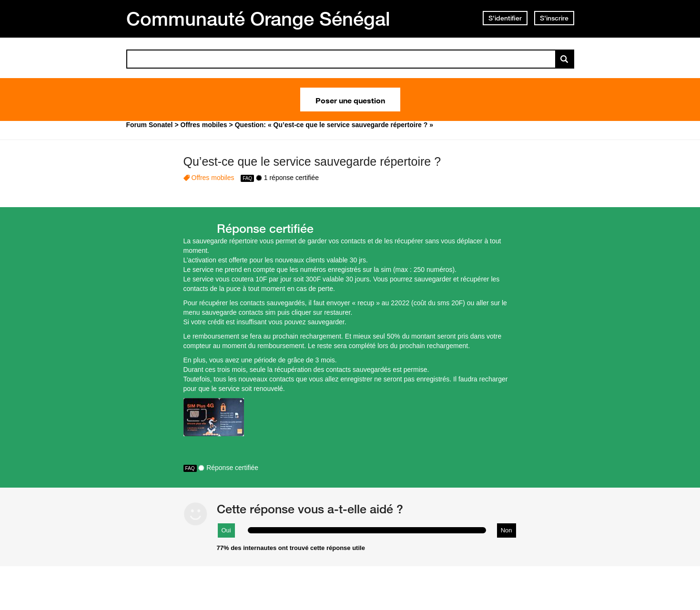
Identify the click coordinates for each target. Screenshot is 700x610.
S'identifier (505, 18)
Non (507, 530)
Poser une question (350, 100)
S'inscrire (554, 18)
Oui (226, 530)
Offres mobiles (213, 178)
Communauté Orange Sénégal (258, 19)
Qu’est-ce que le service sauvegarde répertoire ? (312, 161)
